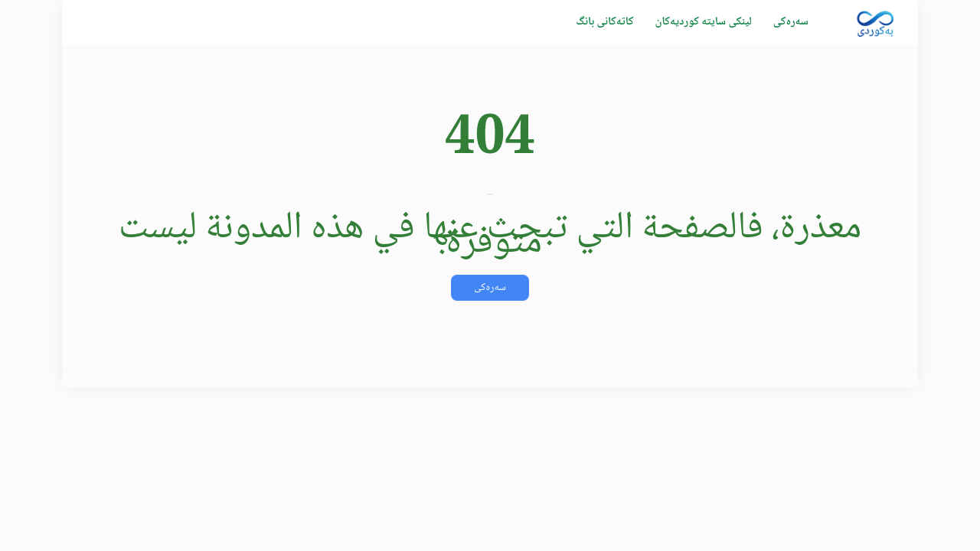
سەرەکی (791, 22)
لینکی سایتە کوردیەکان (703, 22)
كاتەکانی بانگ (604, 22)
